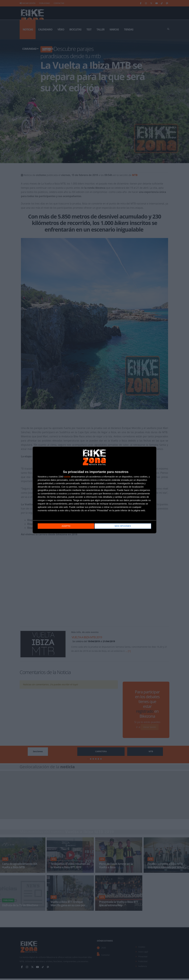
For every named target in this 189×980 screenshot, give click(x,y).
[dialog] (94, 490)
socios (67, 477)
